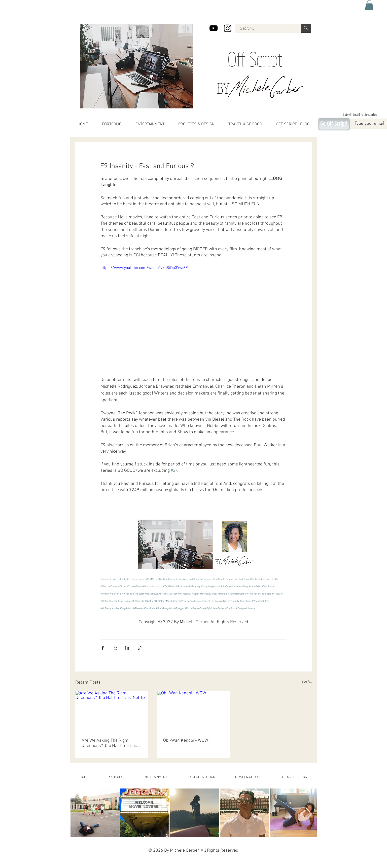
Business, (278, 864)
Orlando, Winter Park (251, 864)
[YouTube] (214, 28)
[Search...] (265, 28)
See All (307, 682)
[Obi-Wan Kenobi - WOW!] (193, 712)
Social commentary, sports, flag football (257, 860)
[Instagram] (228, 28)
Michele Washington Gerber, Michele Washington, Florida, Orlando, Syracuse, (197, 864)
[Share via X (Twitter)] (115, 648)
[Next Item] (308, 813)
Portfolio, (286, 864)
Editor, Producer (267, 864)
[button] (369, 5)
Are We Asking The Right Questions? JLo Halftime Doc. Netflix (110, 743)
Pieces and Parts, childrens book (140, 864)
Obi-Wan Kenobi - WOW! (186, 741)
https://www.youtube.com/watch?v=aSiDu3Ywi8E (144, 268)
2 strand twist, (159, 864)
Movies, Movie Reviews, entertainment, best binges (113, 860)
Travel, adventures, (234, 860)
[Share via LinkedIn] (127, 648)
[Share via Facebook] (103, 648)
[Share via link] (140, 648)
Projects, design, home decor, (214, 860)
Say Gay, (238, 864)
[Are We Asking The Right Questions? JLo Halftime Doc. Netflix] (112, 712)
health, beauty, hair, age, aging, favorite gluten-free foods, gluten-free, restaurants (168, 860)
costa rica (122, 864)
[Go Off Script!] (334, 124)
